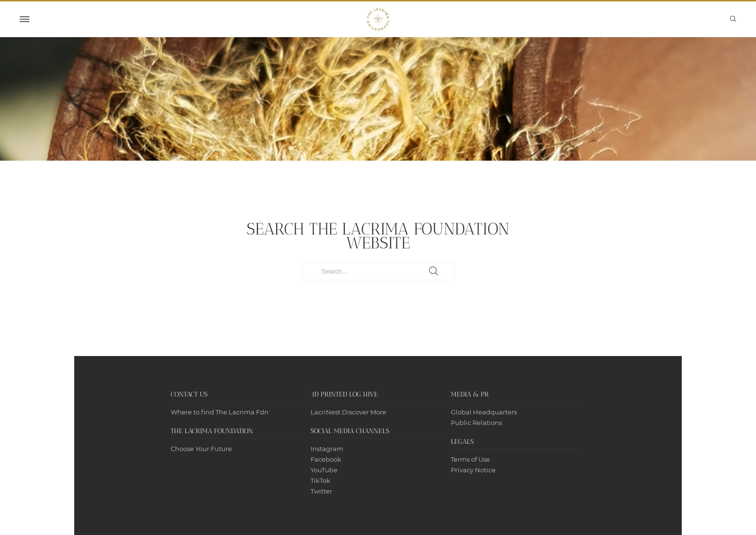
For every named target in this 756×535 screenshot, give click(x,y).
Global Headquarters (484, 412)
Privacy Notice (473, 470)
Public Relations (476, 423)
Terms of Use (470, 459)
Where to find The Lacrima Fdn (220, 412)
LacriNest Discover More (348, 412)
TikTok (320, 480)
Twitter (321, 491)
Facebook (326, 459)
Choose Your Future (201, 449)
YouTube (324, 470)
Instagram (327, 449)
